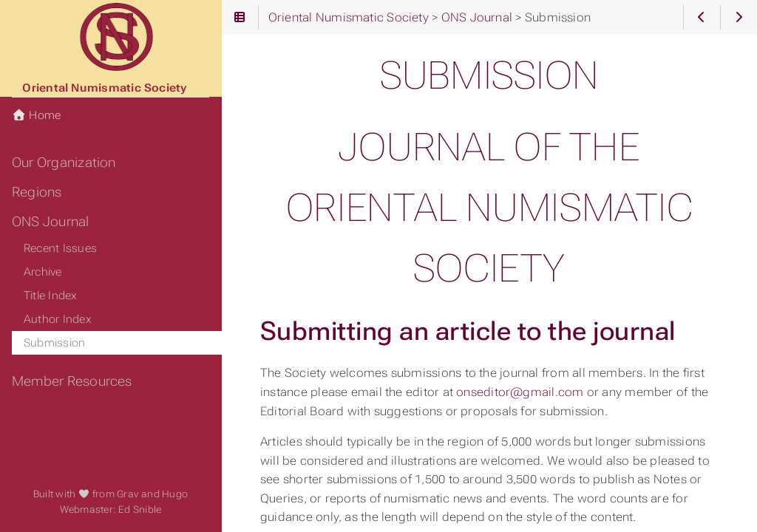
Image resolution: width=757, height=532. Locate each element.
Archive (43, 272)
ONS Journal (51, 222)
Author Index (58, 319)
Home (36, 115)
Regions (37, 192)
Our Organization (64, 163)
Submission (54, 343)
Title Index (51, 296)
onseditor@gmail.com (520, 392)
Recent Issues (60, 248)
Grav (128, 494)
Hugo (175, 494)
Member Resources (72, 381)
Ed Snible (140, 509)
